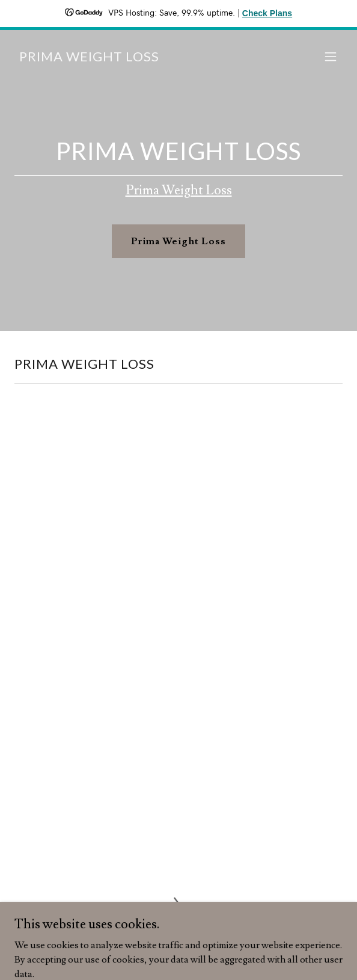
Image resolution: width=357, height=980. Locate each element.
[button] (331, 57)
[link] (89, 58)
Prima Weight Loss (179, 190)
